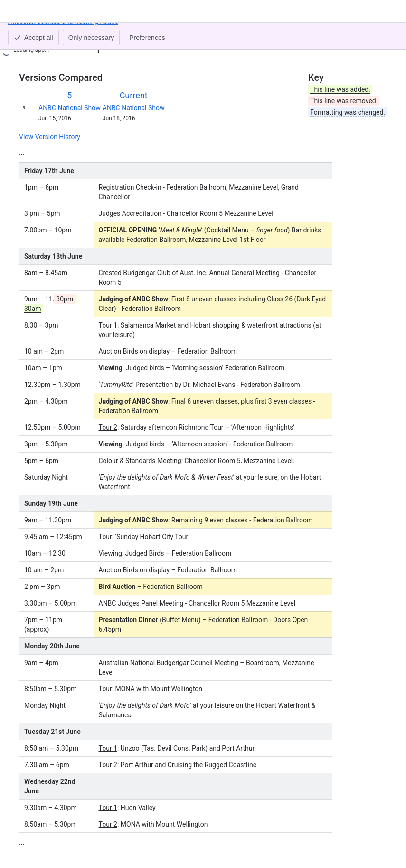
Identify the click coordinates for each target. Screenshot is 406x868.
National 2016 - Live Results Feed (99, 32)
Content (31, 32)
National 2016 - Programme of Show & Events (224, 32)
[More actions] (378, 35)
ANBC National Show (70, 108)
